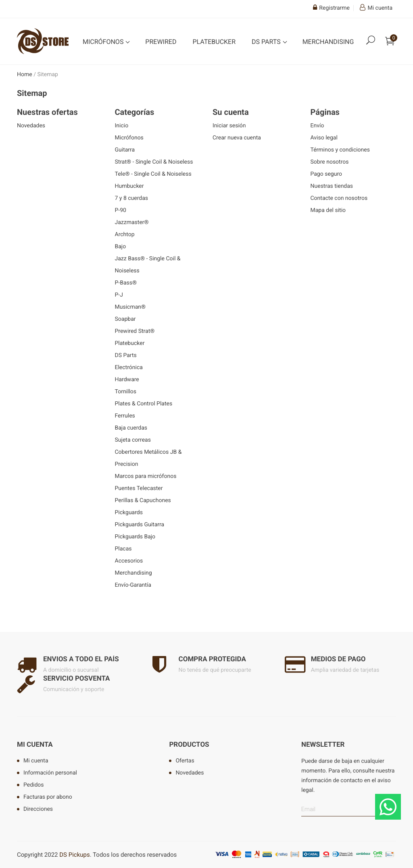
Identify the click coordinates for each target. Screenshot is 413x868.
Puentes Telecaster (139, 488)
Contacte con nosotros (339, 198)
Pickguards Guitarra (140, 525)
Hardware (127, 380)
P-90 (121, 210)
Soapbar (125, 319)
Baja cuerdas (131, 428)
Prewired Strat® (135, 331)
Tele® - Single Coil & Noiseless (153, 174)
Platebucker (214, 42)
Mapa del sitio (328, 210)
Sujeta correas (133, 440)
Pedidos (34, 785)
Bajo (121, 247)
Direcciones (38, 809)
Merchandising (328, 42)
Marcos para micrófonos (146, 476)
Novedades (31, 126)
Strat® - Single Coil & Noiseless (154, 162)
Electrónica (129, 368)
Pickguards (129, 513)
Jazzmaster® (132, 222)
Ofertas (185, 761)
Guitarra (125, 150)
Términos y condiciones (340, 150)
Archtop (125, 235)
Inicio (122, 126)
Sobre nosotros (330, 162)
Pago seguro (326, 174)
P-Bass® (126, 283)
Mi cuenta (35, 745)
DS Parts (267, 42)
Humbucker (129, 186)
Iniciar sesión (229, 126)
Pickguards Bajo (135, 537)
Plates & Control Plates (144, 404)
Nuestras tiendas (332, 186)
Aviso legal (324, 138)
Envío (317, 126)
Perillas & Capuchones (143, 500)
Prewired (161, 42)
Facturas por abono (48, 797)
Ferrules (125, 416)
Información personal (50, 773)
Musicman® (130, 307)
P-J (119, 295)
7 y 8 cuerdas (132, 198)
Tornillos (126, 392)
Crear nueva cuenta (237, 138)
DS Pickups (74, 855)
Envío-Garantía (133, 585)
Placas (123, 549)
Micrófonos (104, 42)
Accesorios (129, 561)
